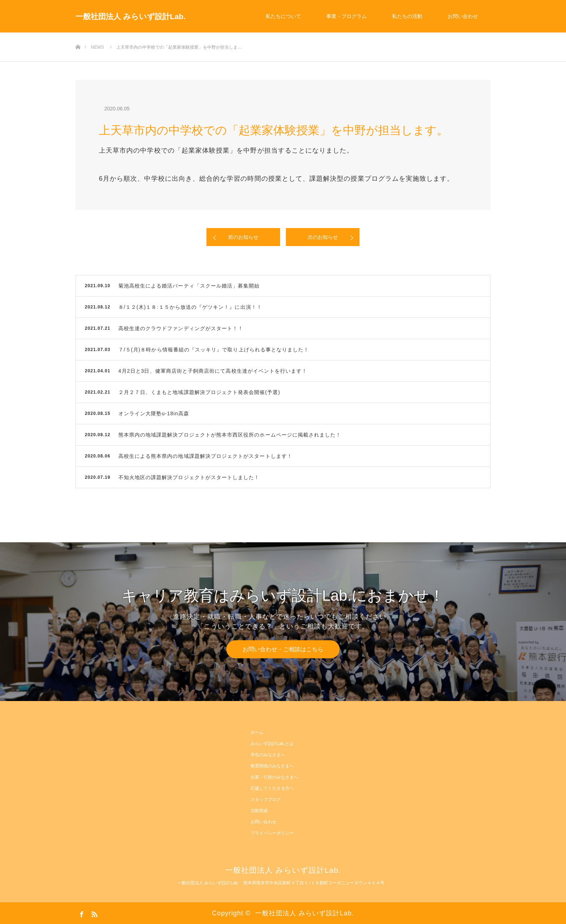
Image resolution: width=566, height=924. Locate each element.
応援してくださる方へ (272, 788)
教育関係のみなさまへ (272, 766)
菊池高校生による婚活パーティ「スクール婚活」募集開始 (189, 286)
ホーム (257, 732)
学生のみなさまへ (268, 755)
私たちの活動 (407, 16)
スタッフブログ (266, 800)
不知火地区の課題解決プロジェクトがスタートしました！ (189, 477)
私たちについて (283, 16)
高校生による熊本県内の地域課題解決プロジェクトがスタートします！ (205, 456)
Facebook (81, 913)
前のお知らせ (243, 237)
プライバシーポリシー (272, 833)
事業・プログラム (347, 16)
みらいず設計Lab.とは (272, 744)
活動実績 (259, 811)
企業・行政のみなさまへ (274, 777)
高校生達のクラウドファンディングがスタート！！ (181, 328)
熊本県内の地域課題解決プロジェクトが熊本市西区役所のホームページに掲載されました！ (230, 435)
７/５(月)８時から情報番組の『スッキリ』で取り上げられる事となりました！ (214, 350)
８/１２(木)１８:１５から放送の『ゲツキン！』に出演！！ (190, 307)
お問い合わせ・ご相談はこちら (283, 649)
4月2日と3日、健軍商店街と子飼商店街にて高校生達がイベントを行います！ (213, 371)
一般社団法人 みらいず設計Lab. (130, 16)
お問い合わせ (463, 16)
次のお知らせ (323, 237)
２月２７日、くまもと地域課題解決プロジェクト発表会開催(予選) (199, 392)
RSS (93, 913)
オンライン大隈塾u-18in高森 (154, 413)
